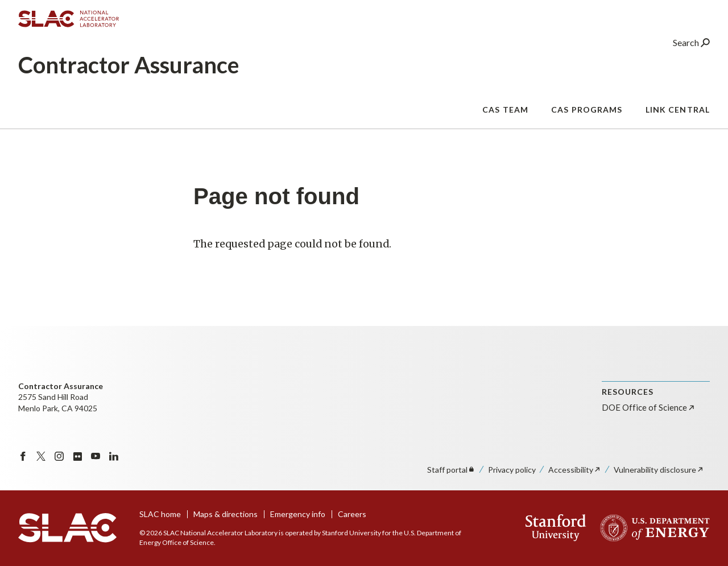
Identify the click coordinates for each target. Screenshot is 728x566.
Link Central (678, 120)
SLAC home (160, 514)
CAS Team (505, 120)
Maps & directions (226, 514)
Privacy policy (512, 470)
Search (691, 54)
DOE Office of (649, 407)
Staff (451, 470)
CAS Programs (587, 120)
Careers (352, 514)
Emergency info (298, 514)
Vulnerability (659, 470)
